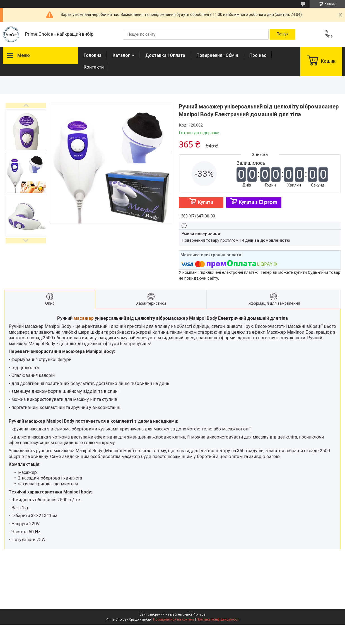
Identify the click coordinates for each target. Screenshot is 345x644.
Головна (93, 55)
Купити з (258, 202)
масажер (84, 318)
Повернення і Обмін (217, 55)
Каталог (121, 55)
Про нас (258, 55)
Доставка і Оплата (165, 55)
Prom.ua (199, 614)
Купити (206, 202)
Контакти (94, 67)
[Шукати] (283, 34)
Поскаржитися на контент (174, 619)
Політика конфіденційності (218, 619)
